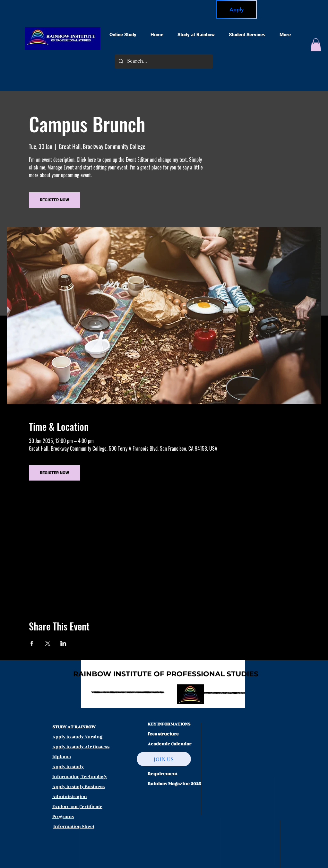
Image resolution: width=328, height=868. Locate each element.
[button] (316, 45)
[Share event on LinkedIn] (63, 643)
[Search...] (163, 61)
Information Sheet (74, 826)
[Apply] (237, 9)
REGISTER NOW (54, 200)
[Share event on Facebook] (32, 643)
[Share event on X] (48, 643)
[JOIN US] (164, 759)
